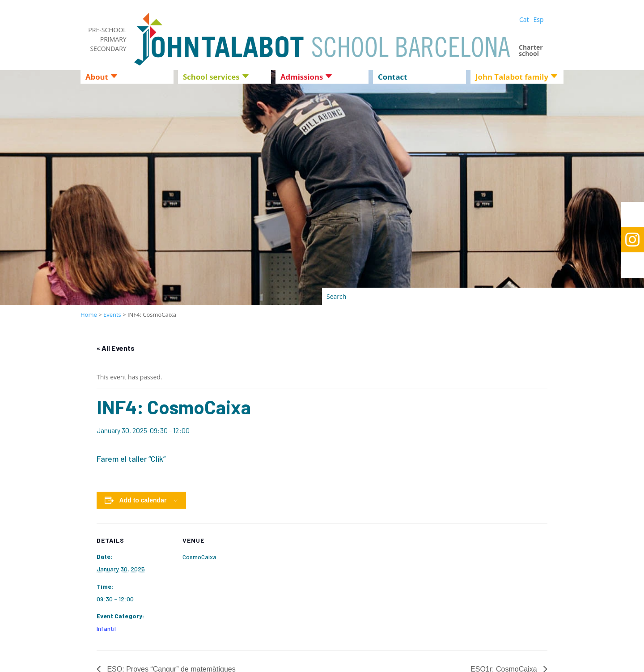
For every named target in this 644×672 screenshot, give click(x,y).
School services (211, 78)
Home (89, 315)
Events (112, 315)
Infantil (106, 628)
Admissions (302, 78)
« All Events (116, 348)
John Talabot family (512, 78)
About (97, 78)
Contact (392, 78)
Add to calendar (143, 500)
